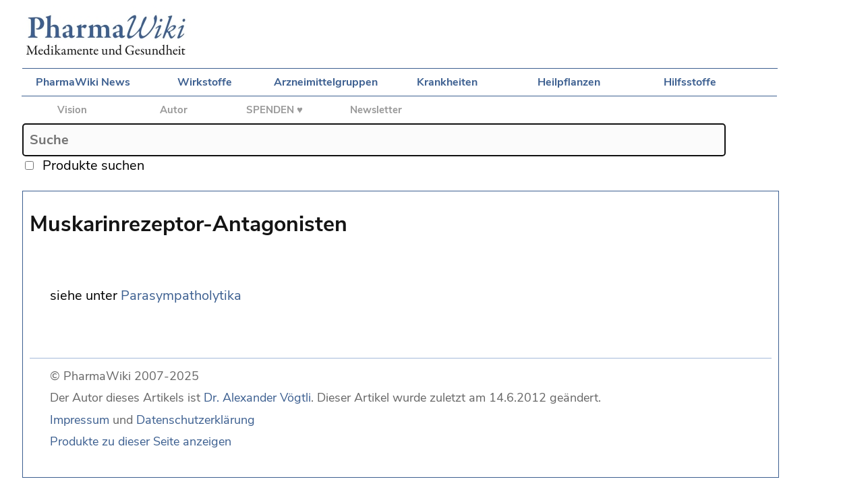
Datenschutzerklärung (196, 420)
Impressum (80, 420)
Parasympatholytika (181, 295)
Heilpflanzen (569, 82)
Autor (174, 110)
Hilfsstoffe (690, 82)
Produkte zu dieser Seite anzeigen (141, 441)
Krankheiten (447, 82)
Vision (72, 110)
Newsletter (376, 110)
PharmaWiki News (83, 82)
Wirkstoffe (205, 82)
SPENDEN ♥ (274, 110)
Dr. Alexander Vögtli (257, 398)
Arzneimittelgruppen (326, 82)
